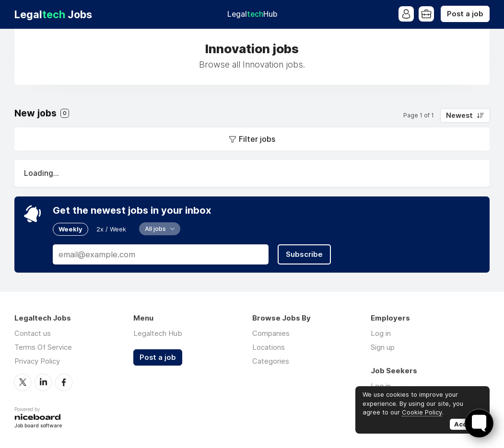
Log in (381, 333)
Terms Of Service (43, 347)
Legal (252, 14)
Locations (269, 347)
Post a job (465, 14)
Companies (271, 333)
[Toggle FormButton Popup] (479, 423)
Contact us (33, 333)
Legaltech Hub (158, 333)
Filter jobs (257, 139)
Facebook (64, 382)
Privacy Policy (37, 361)
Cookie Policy (422, 412)
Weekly (70, 229)
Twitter (23, 382)
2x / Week (111, 229)
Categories (271, 361)
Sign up (383, 347)
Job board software (38, 426)
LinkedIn (43, 382)
